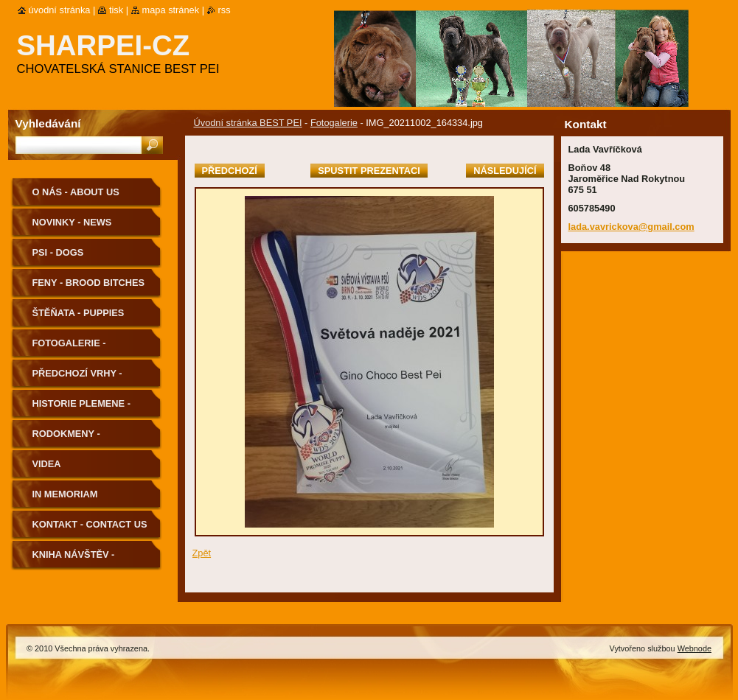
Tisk (116, 10)
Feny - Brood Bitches (89, 283)
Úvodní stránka (60, 10)
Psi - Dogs (58, 252)
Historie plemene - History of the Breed (90, 409)
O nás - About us (76, 192)
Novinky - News (72, 222)
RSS (224, 10)
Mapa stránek (171, 10)
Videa (47, 464)
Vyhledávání (48, 123)
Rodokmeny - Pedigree (66, 439)
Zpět (202, 553)
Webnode (695, 648)
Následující (505, 171)
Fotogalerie (334, 123)
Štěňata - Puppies (79, 313)
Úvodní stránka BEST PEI (248, 123)
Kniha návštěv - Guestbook (74, 560)
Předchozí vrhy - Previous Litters (78, 378)
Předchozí (230, 171)
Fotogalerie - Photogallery (72, 348)
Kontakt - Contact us (90, 524)
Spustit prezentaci (369, 171)
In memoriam (65, 494)
